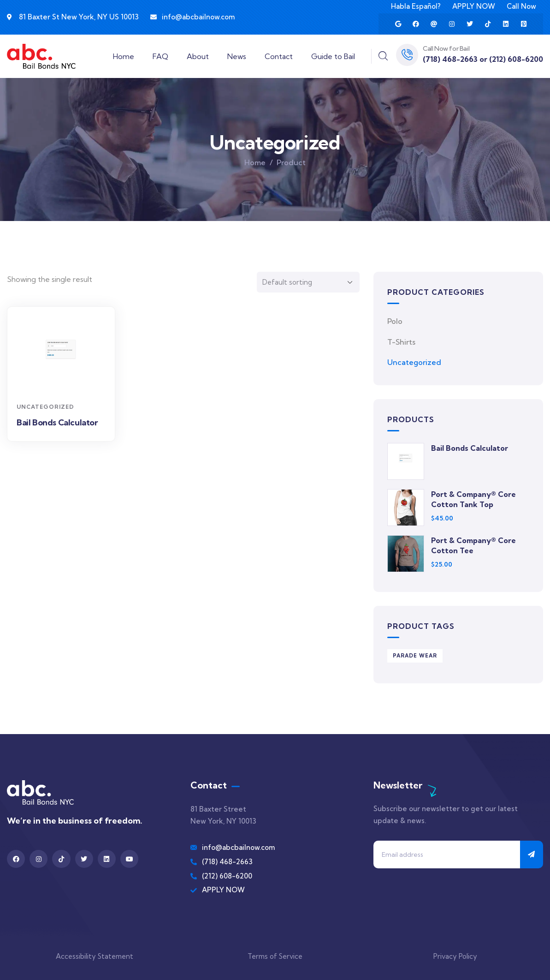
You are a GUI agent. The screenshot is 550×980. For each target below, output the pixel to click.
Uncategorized (45, 407)
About (198, 56)
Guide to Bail (333, 56)
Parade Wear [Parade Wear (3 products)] (415, 656)
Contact (279, 56)
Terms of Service (275, 956)
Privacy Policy (455, 956)
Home (124, 56)
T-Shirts (401, 342)
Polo (395, 321)
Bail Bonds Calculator (57, 422)
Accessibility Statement (95, 956)
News (237, 56)
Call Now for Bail (446, 48)
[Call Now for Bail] (407, 55)
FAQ (160, 56)
